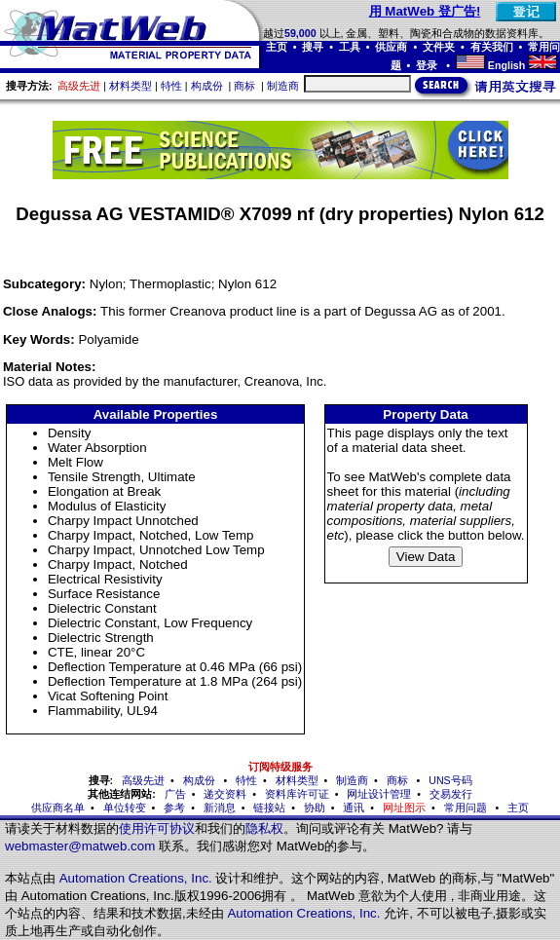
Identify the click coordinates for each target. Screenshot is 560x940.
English (506, 65)
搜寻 (313, 47)
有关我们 (492, 47)
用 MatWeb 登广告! (425, 11)
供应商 (391, 47)
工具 (350, 47)
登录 (428, 65)
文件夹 (439, 47)
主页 (277, 47)
